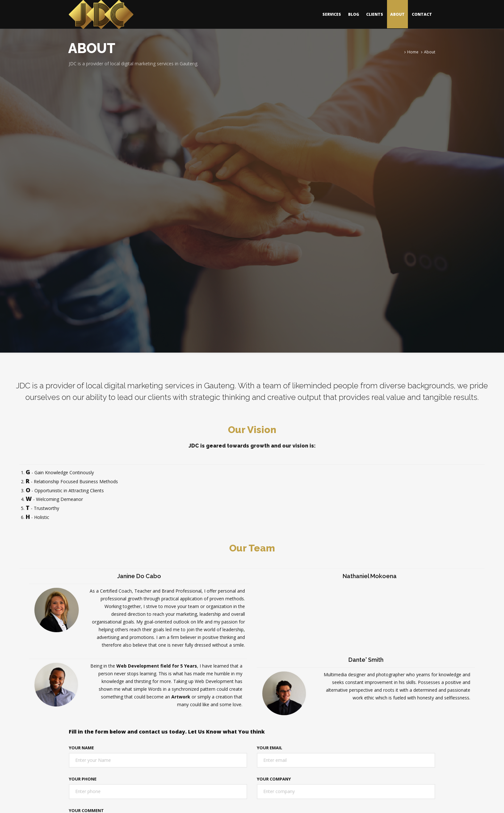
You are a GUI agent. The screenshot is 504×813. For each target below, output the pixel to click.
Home (413, 52)
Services (332, 14)
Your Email (270, 748)
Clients (375, 14)
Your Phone (83, 779)
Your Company (274, 779)
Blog (354, 14)
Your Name (81, 748)
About (397, 14)
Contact (422, 14)
